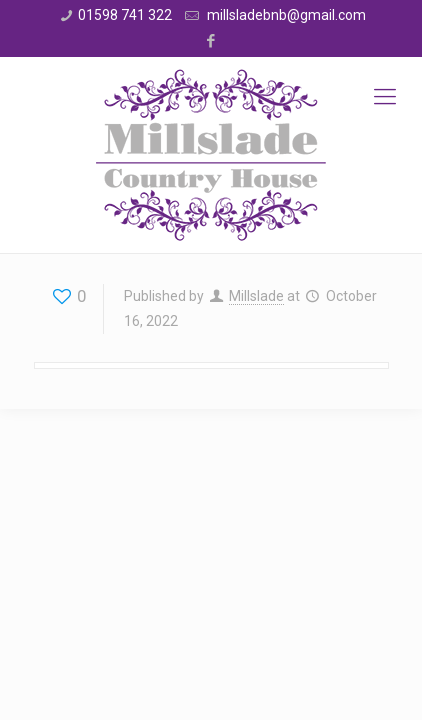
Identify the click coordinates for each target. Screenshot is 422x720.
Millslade (256, 296)
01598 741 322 (125, 15)
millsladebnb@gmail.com (285, 15)
